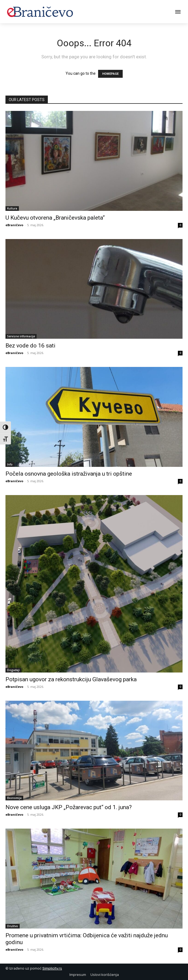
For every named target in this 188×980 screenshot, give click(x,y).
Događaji (13, 670)
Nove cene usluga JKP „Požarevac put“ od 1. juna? (69, 807)
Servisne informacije (21, 336)
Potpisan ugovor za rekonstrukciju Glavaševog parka (71, 679)
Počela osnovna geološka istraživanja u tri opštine (69, 474)
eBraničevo (14, 225)
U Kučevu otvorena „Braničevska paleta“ (55, 218)
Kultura (12, 208)
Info (10, 464)
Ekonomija (14, 798)
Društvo (13, 926)
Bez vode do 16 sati (30, 346)
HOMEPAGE (110, 74)
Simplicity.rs (52, 968)
